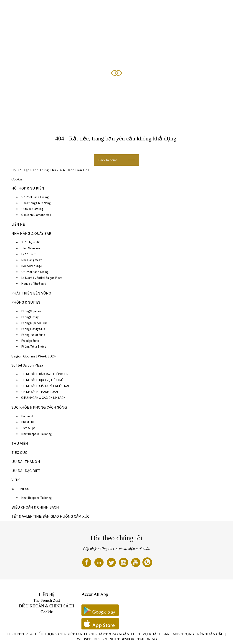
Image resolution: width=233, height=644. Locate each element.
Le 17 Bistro (29, 254)
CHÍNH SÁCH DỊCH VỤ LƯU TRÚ (42, 380)
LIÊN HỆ (18, 224)
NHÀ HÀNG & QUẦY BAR (98, 8)
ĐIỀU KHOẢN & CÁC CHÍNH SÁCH (43, 398)
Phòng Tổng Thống (34, 347)
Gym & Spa (28, 428)
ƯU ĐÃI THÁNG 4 (69, 8)
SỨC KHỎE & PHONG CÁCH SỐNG (137, 8)
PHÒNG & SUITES (44, 8)
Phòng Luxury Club (33, 329)
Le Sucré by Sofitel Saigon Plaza (42, 278)
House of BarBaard (34, 284)
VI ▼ (218, 8)
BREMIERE (28, 422)
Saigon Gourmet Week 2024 (34, 356)
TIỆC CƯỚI (20, 453)
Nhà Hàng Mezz (32, 260)
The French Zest (47, 600)
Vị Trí (15, 480)
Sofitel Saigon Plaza (27, 365)
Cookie (17, 179)
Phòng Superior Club (34, 323)
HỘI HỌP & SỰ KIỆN (199, 8)
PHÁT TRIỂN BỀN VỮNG (31, 293)
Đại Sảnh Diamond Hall (36, 215)
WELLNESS (20, 489)
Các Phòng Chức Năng (36, 203)
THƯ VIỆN (20, 443)
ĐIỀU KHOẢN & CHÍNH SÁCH (35, 507)
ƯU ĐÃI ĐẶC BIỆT (172, 8)
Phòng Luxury (30, 317)
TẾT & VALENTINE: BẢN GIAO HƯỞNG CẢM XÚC (50, 516)
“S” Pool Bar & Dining (35, 197)
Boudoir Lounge (32, 266)
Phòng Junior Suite (33, 335)
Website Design (92, 639)
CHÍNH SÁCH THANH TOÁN (40, 392)
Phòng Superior (31, 311)
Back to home (108, 160)
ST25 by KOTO (31, 242)
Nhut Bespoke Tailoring (37, 434)
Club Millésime (31, 248)
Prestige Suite (30, 341)
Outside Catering (32, 209)
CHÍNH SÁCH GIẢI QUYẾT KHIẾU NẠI (45, 386)
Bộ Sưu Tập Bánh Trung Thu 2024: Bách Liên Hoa (50, 170)
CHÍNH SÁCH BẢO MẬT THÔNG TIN (45, 374)
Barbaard (27, 416)
